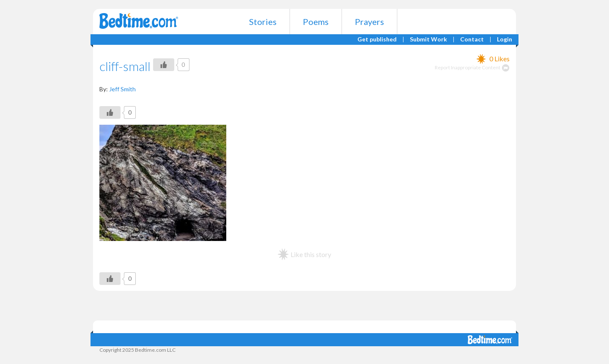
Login (505, 40)
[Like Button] (164, 65)
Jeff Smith (122, 89)
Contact (472, 40)
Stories (263, 22)
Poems (316, 22)
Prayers (369, 22)
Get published (377, 40)
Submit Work (428, 40)
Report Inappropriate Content (472, 67)
